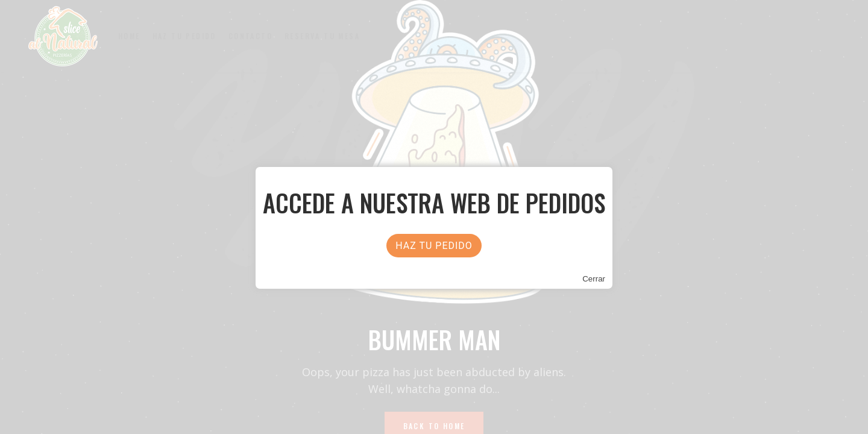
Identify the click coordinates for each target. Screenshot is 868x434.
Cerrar (594, 279)
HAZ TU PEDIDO (434, 246)
